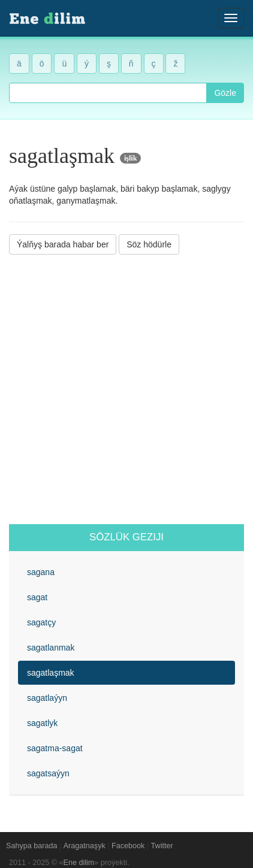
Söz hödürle (149, 244)
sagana (41, 572)
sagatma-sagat (55, 748)
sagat (37, 597)
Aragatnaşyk (85, 846)
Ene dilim (79, 863)
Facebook (128, 846)
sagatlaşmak (51, 673)
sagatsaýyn (48, 773)
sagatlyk (42, 723)
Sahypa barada (31, 846)
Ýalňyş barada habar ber (63, 244)
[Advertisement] (126, 389)
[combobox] (108, 93)
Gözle (225, 93)
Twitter (162, 846)
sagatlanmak (51, 648)
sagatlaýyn (47, 698)
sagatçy (41, 622)
